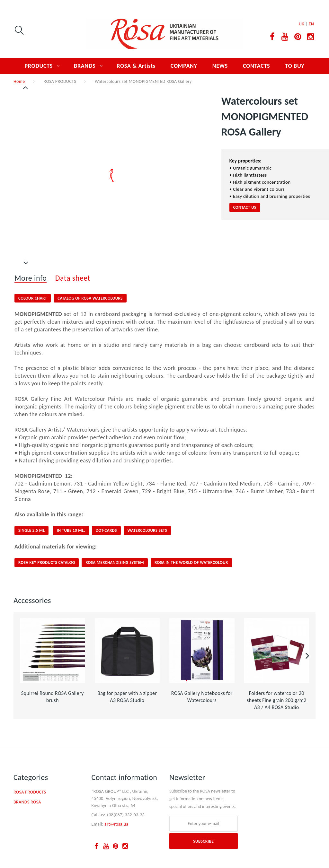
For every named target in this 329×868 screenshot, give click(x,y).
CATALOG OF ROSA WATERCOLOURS (90, 298)
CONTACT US (245, 207)
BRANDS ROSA (27, 802)
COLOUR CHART (33, 298)
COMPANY (184, 66)
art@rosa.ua (116, 824)
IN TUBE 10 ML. (71, 530)
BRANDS (85, 66)
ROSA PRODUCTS (60, 81)
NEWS (220, 66)
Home (19, 81)
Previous (26, 88)
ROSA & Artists (136, 66)
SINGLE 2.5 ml (31, 530)
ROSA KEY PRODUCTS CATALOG (47, 562)
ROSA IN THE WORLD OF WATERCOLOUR (191, 562)
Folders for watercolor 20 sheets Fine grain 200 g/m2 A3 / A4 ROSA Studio (276, 700)
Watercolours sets (147, 530)
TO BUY (295, 66)
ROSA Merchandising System (115, 562)
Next (26, 263)
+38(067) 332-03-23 (125, 815)
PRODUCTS (39, 66)
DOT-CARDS (106, 530)
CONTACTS (256, 66)
